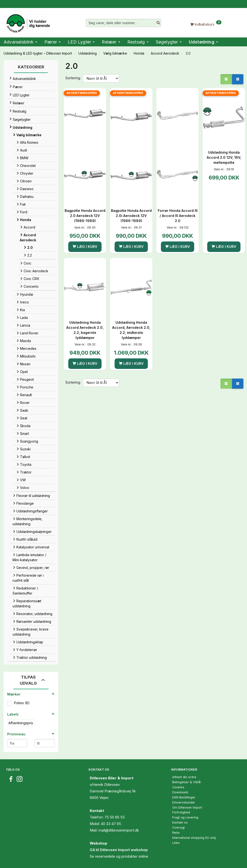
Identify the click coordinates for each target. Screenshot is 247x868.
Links (176, 843)
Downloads (180, 792)
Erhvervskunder (184, 802)
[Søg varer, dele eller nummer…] (158, 23)
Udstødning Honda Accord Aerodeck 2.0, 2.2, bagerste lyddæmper (85, 330)
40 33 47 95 (111, 824)
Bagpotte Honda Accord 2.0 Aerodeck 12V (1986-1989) (85, 216)
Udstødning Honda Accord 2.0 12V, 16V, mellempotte (224, 157)
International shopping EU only (194, 838)
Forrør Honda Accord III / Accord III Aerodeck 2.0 (178, 216)
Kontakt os (180, 822)
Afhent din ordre (184, 777)
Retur (176, 833)
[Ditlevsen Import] (28, 22)
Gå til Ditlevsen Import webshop (119, 850)
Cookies (178, 787)
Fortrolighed (181, 812)
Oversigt (178, 828)
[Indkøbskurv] (206, 24)
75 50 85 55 (115, 817)
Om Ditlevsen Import (187, 807)
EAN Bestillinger (184, 797)
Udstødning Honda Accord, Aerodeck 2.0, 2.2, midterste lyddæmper (131, 330)
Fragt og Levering (185, 817)
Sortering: (73, 78)
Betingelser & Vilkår (187, 782)
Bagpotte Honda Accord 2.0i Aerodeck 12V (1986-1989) (131, 216)
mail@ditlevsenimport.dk (119, 830)
